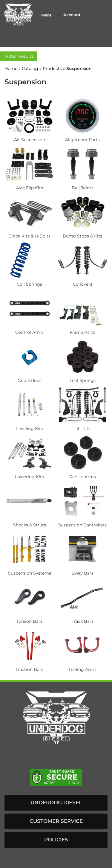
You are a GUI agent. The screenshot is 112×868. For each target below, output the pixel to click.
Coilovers (83, 284)
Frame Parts (82, 332)
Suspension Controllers (82, 525)
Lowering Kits (29, 477)
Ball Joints (83, 188)
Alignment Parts (82, 140)
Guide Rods (30, 380)
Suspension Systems (30, 573)
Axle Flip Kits (30, 188)
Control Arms (29, 332)
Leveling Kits (30, 429)
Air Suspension (30, 140)
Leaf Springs (83, 380)
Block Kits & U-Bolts (29, 236)
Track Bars (83, 621)
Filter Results (19, 56)
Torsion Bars (29, 621)
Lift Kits (82, 429)
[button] (56, 803)
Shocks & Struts (30, 525)
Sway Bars (83, 573)
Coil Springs (29, 284)
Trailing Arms (82, 669)
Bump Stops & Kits (82, 236)
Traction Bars (29, 669)
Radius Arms (83, 477)
